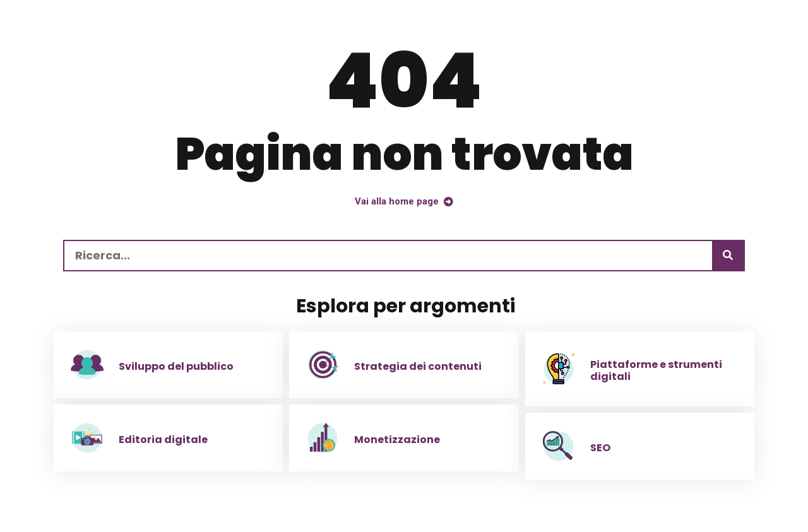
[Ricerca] (728, 256)
